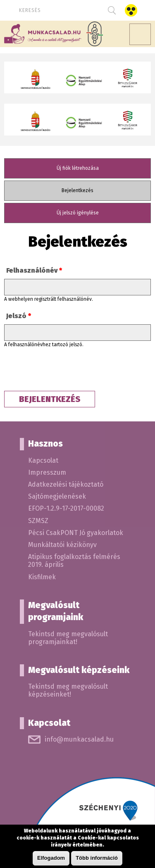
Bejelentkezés (88, 190)
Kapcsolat (43, 460)
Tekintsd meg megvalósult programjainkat (68, 638)
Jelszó (19, 316)
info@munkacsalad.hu (79, 739)
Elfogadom (51, 858)
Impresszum (47, 472)
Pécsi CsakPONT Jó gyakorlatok (76, 533)
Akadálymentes (131, 10)
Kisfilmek (42, 577)
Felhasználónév (34, 270)
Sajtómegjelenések (57, 496)
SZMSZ (38, 521)
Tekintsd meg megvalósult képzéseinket (68, 690)
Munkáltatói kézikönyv (62, 545)
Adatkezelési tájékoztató (66, 484)
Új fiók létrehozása (78, 168)
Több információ (97, 858)
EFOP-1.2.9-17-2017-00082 (66, 508)
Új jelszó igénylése (78, 213)
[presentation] (67, 371)
